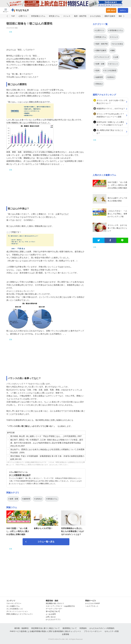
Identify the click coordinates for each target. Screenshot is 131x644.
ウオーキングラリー (14, 603)
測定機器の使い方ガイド (55, 603)
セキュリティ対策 (112, 631)
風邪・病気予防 (80, 16)
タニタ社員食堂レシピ (15, 609)
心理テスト (23, 16)
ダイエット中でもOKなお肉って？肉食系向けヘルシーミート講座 (110, 115)
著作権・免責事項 (21, 628)
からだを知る (95, 16)
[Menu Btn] (6, 10)
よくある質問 (51, 614)
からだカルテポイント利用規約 (102, 628)
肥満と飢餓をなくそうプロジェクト (20, 614)
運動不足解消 (110, 16)
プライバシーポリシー (93, 631)
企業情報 (65, 634)
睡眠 (120, 16)
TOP (13, 16)
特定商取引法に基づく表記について (46, 628)
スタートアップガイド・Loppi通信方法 (60, 606)
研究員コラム (54, 16)
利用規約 (83, 628)
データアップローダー (54, 609)
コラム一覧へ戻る (46, 542)
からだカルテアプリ (53, 619)
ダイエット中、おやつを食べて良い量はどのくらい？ (111, 102)
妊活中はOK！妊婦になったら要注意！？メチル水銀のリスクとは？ (110, 123)
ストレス (67, 16)
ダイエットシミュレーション (17, 611)
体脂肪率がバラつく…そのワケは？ (111, 109)
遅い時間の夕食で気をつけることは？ (110, 132)
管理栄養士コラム (38, 16)
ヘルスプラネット (92, 606)
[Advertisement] (46, 38)
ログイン (123, 10)
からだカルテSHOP (93, 603)
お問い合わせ (111, 10)
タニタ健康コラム (13, 606)
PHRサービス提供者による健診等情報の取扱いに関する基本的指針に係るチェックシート (46, 631)
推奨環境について (70, 628)
